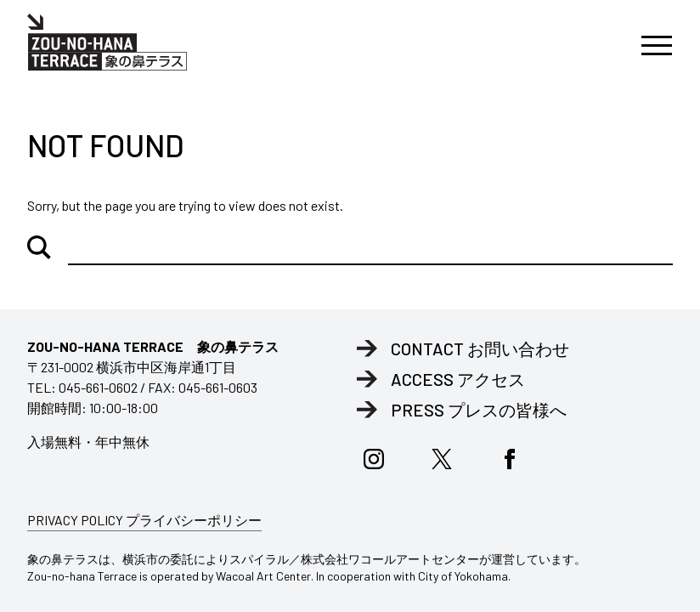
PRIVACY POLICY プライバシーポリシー (144, 520)
